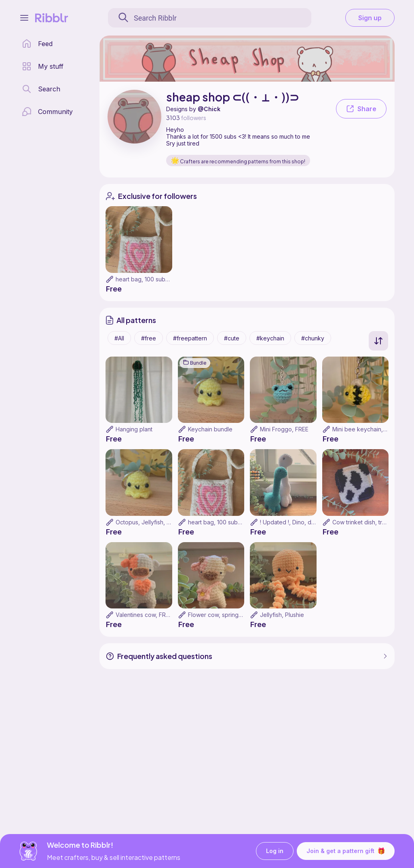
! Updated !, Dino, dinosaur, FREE (303, 522)
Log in (275, 851)
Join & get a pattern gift (346, 851)
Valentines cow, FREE (144, 615)
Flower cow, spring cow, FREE (228, 615)
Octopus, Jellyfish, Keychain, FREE (162, 522)
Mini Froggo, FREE (284, 429)
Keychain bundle (210, 429)
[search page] (41, 89)
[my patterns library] (43, 66)
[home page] (37, 44)
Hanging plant (134, 429)
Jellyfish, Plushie (282, 615)
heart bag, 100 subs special (152, 279)
